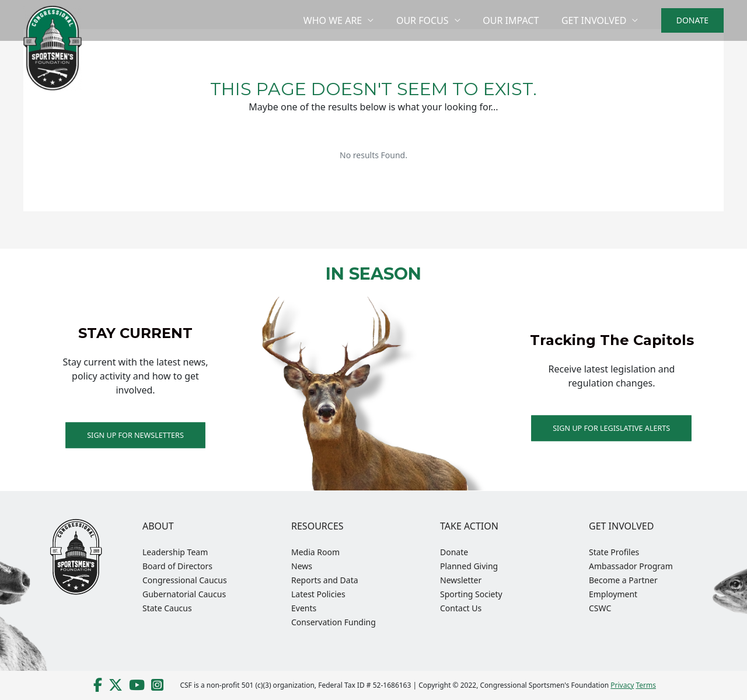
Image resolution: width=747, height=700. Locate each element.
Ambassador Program (631, 566)
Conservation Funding (334, 622)
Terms (646, 685)
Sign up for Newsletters (135, 435)
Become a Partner (623, 580)
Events (304, 608)
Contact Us (461, 608)
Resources (317, 526)
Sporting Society (471, 594)
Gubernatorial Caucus (184, 594)
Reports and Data (325, 580)
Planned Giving (469, 566)
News (302, 566)
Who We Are (346, 20)
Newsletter (461, 580)
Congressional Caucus (185, 580)
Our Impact (516, 20)
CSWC (600, 608)
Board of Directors (177, 566)
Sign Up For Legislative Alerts (611, 428)
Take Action (469, 526)
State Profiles (614, 552)
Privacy (622, 685)
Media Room (315, 552)
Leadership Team (175, 552)
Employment (613, 594)
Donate (454, 552)
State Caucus (167, 608)
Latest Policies (318, 594)
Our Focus (432, 20)
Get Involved (596, 20)
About (158, 526)
